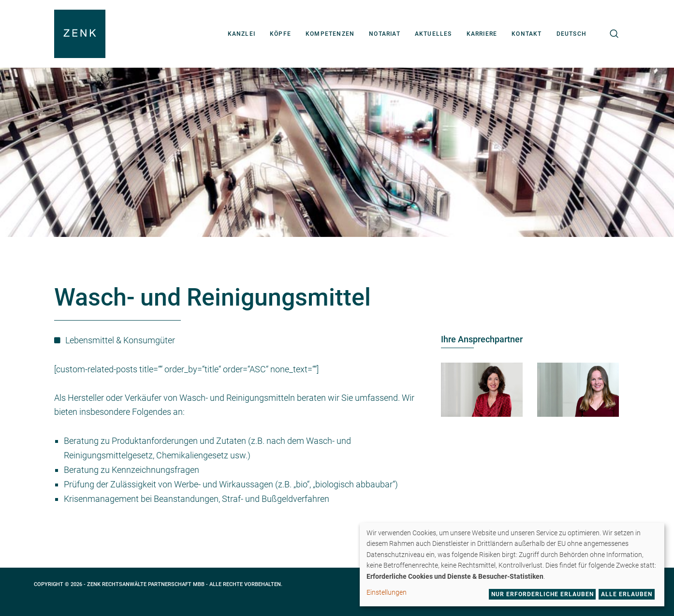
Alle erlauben (627, 594)
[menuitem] (571, 34)
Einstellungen (387, 592)
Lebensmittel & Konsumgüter (120, 340)
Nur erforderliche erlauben (542, 594)
